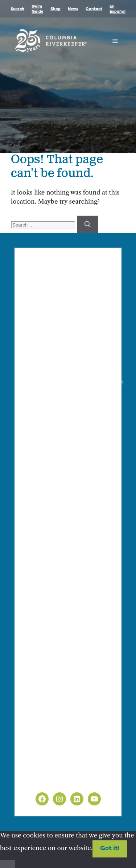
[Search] (88, 224)
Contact (94, 9)
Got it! (110, 849)
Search (17, 9)
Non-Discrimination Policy (65, 780)
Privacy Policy (46, 771)
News (73, 9)
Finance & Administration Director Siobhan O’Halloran (57, 366)
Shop (55, 9)
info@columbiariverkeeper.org (77, 382)
